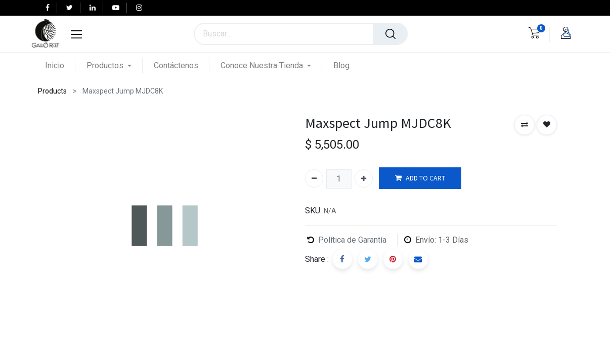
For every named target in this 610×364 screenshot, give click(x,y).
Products (52, 91)
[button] (525, 125)
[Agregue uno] (364, 178)
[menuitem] (60, 65)
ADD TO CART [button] (420, 178)
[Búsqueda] (390, 34)
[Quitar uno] (314, 178)
